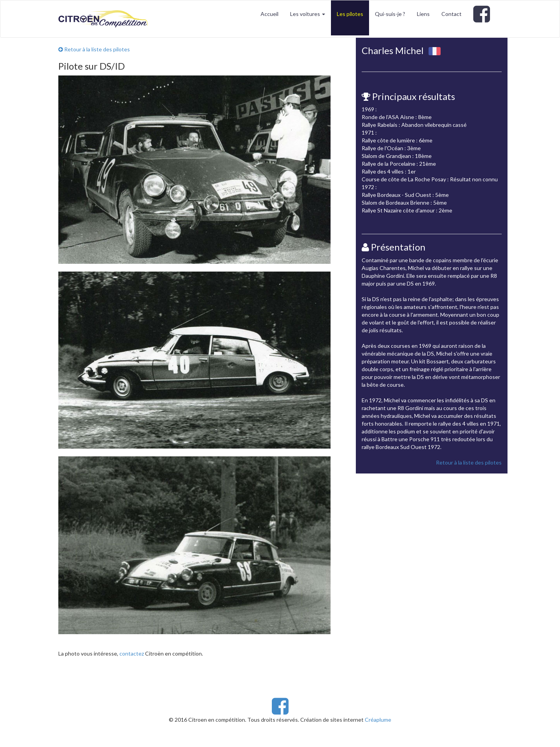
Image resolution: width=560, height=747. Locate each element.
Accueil (269, 14)
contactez (132, 653)
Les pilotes (350, 14)
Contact (451, 14)
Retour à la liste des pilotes (94, 49)
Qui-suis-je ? (390, 14)
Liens (423, 14)
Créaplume (378, 720)
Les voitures (308, 14)
